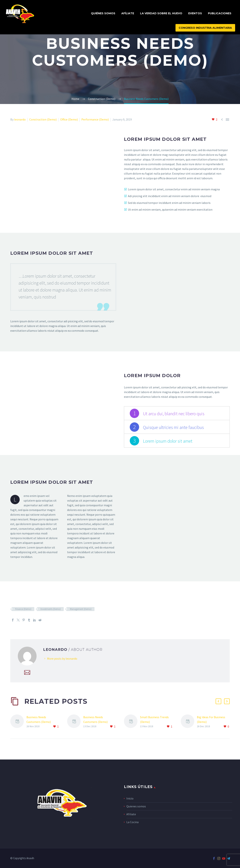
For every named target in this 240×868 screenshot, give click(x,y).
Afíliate (128, 13)
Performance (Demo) (95, 119)
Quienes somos (136, 806)
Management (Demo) (81, 609)
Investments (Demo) (51, 609)
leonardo (20, 119)
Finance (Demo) (23, 609)
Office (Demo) (69, 119)
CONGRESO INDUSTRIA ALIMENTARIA (205, 28)
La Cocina (132, 822)
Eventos (195, 13)
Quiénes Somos (103, 13)
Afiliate (131, 814)
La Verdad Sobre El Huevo (161, 13)
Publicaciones (220, 13)
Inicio (130, 798)
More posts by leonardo (62, 659)
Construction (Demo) (43, 119)
